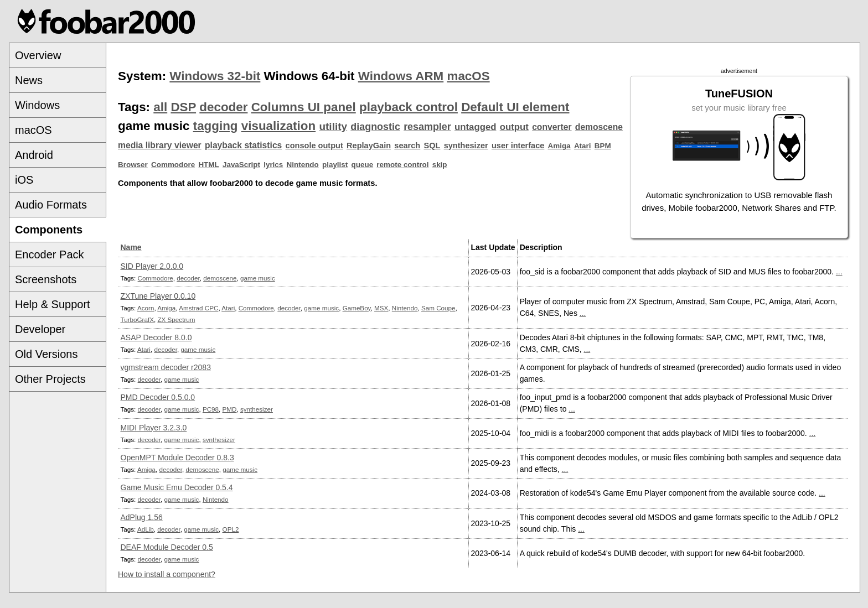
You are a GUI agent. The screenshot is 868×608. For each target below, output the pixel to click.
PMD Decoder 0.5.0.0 (158, 397)
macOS (33, 130)
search (407, 145)
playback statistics (243, 145)
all (160, 107)
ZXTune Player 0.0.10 (158, 296)
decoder (223, 107)
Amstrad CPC (198, 308)
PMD (230, 409)
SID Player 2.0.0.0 (152, 266)
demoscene (599, 127)
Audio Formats (51, 205)
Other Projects (50, 379)
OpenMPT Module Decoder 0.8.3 (177, 458)
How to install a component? (167, 574)
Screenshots (46, 279)
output (514, 127)
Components (49, 230)
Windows (37, 105)
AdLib (146, 529)
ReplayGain (369, 145)
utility (333, 126)
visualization (278, 126)
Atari (583, 146)
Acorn (146, 308)
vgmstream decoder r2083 (166, 367)
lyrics (273, 165)
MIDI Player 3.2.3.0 (154, 428)
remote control (402, 165)
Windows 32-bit (215, 76)
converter (552, 127)
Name (131, 247)
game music (258, 278)
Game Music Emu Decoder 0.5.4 (177, 487)
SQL (432, 145)
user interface (518, 145)
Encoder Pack (50, 254)
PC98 (211, 409)
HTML (208, 165)
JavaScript (241, 165)
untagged (476, 127)
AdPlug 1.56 (142, 517)
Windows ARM (401, 76)
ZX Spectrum (176, 319)
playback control (409, 107)
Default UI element (515, 107)
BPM (603, 146)
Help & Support (53, 304)
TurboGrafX (137, 319)
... (839, 272)
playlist (335, 165)
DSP (183, 107)
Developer (40, 329)
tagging (216, 126)
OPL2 (231, 529)
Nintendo (303, 165)
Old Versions (46, 354)
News (29, 80)
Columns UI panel (304, 107)
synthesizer (466, 145)
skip (440, 165)
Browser (133, 165)
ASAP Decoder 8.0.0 (156, 337)
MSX (381, 308)
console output (314, 145)
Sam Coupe (438, 308)
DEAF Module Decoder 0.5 (167, 547)
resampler (427, 127)
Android (34, 155)
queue (363, 165)
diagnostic (375, 127)
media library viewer (160, 145)
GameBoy (357, 308)
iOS (24, 180)
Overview (38, 55)
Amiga (559, 146)
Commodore (173, 165)
